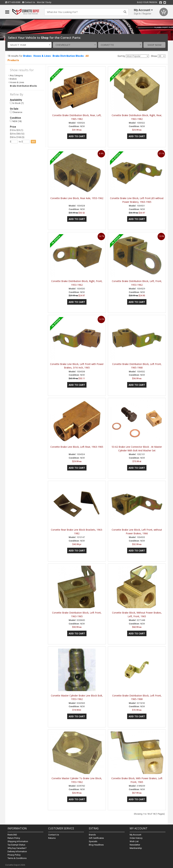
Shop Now (155, 45)
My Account (135, 835)
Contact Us (29, 2)
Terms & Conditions (17, 858)
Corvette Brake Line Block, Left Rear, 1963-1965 (77, 447)
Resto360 (12, 835)
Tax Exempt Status (16, 845)
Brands (92, 835)
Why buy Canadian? (17, 848)
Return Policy (14, 838)
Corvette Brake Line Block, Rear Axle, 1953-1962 (77, 198)
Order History (136, 838)
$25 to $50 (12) (17, 134)
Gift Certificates (96, 838)
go (33, 142)
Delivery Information (17, 851)
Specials (93, 841)
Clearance (16, 112)
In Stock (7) (17, 103)
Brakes (27, 56)
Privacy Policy (14, 855)
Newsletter (135, 845)
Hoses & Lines (42, 56)
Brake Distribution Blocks (68, 56)
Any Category (16, 75)
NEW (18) (16, 121)
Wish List (134, 841)
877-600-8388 (13, 2)
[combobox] (30, 45)
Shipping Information (18, 841)
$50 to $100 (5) (17, 137)
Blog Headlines (96, 845)
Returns (52, 838)
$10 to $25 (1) (17, 130)
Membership (136, 848)
